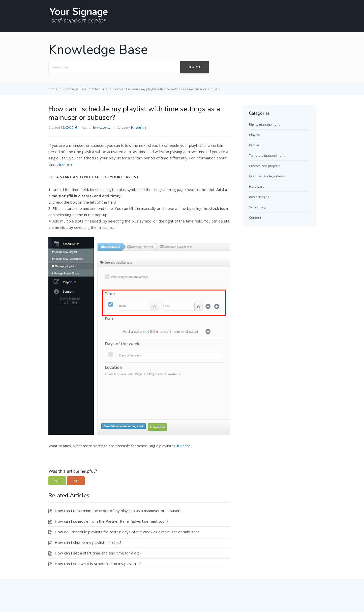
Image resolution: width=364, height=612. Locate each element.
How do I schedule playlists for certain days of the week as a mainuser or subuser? (127, 532)
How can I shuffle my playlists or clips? (88, 542)
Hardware (257, 186)
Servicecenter (102, 128)
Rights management (264, 124)
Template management (267, 155)
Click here (182, 446)
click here (65, 164)
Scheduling (138, 128)
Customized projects (265, 166)
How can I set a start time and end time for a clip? (98, 553)
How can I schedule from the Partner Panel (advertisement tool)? (112, 521)
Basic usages (259, 197)
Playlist (254, 135)
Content (255, 217)
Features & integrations (267, 176)
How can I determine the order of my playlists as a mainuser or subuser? (118, 511)
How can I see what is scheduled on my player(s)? (98, 564)
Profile (254, 145)
